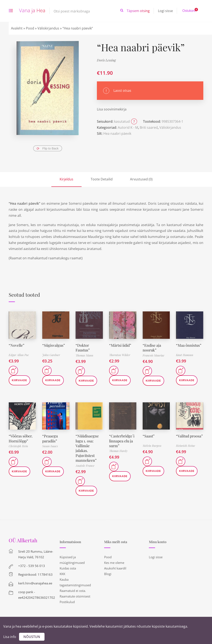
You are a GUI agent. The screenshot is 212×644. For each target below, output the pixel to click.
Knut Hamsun (185, 355)
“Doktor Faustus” (83, 348)
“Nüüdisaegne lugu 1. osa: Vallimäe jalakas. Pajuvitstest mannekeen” (87, 448)
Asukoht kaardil (115, 568)
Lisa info (10, 637)
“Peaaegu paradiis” (50, 438)
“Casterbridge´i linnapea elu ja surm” (122, 441)
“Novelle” (16, 345)
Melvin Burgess (152, 446)
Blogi (108, 574)
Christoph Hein (18, 446)
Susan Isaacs (50, 446)
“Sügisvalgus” (54, 345)
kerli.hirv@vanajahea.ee (35, 583)
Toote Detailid (102, 179)
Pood (30, 28)
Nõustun (32, 637)
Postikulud (67, 602)
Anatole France (85, 466)
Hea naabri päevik (117, 133)
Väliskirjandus (48, 28)
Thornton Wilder (120, 355)
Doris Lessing (106, 60)
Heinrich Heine (185, 446)
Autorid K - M (128, 127)
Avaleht (17, 28)
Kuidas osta (68, 568)
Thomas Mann (84, 355)
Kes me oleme (114, 563)
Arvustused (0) (141, 179)
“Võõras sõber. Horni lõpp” (21, 438)
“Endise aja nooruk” (152, 348)
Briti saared (149, 127)
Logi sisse (165, 11)
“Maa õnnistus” (189, 345)
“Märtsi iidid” (120, 345)
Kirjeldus (66, 179)
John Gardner (51, 355)
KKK (62, 574)
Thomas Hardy (118, 451)
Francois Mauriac (154, 355)
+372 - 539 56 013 (32, 566)
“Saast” (149, 436)
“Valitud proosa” (189, 436)
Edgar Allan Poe (19, 355)
